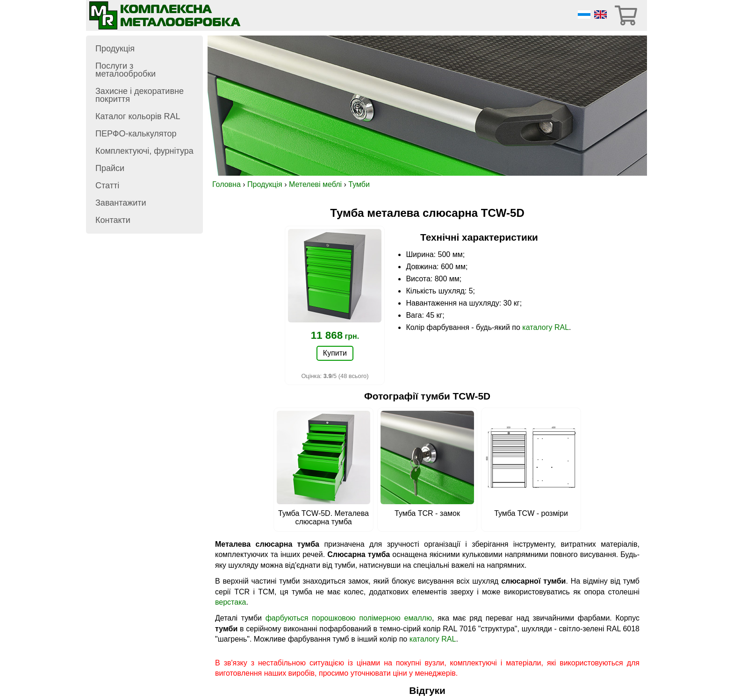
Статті (107, 186)
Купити (335, 353)
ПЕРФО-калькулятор (136, 134)
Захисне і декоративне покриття (140, 95)
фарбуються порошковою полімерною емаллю (349, 618)
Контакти (113, 220)
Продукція (115, 49)
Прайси (110, 168)
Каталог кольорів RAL (138, 116)
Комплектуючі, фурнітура (144, 151)
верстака (230, 602)
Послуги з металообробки (126, 70)
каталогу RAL (546, 327)
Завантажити (121, 203)
